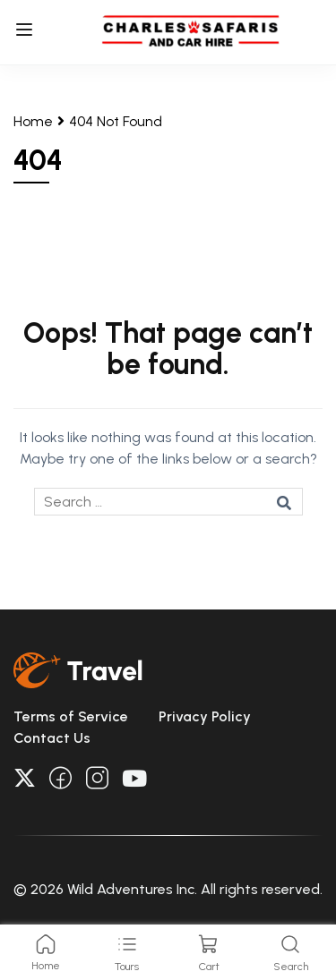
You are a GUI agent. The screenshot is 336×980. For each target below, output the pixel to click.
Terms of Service (71, 716)
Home (33, 121)
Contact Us (52, 738)
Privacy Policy (205, 716)
